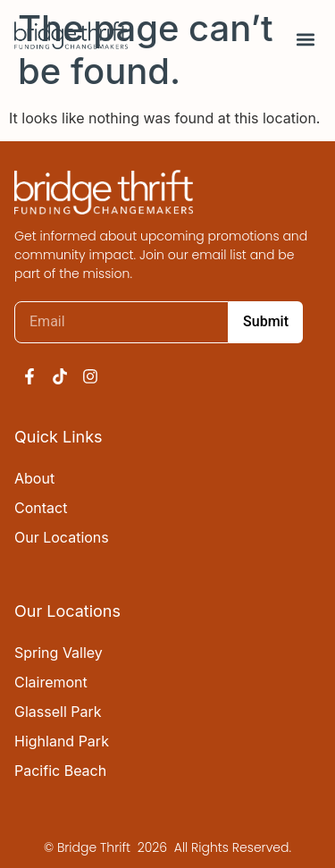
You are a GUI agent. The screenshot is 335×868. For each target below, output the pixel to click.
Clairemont (51, 682)
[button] (306, 40)
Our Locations (62, 537)
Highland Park (62, 741)
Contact (41, 508)
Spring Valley (59, 653)
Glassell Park (58, 712)
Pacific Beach (60, 771)
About (34, 478)
